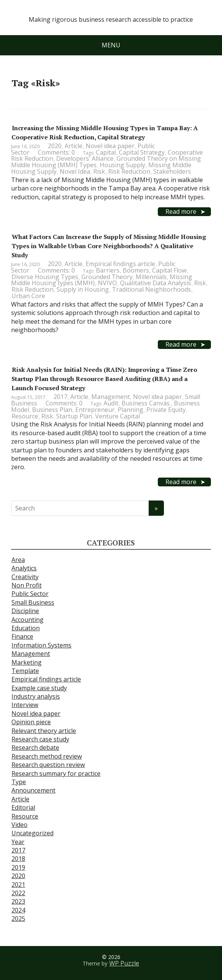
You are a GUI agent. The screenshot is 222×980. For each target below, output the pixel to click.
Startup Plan (74, 416)
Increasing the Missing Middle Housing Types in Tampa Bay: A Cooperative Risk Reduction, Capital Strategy (105, 132)
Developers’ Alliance (85, 158)
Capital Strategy (142, 152)
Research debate (35, 748)
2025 (18, 919)
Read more (181, 211)
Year (18, 842)
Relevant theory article (44, 731)
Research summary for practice (56, 773)
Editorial (23, 807)
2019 (18, 867)
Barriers (108, 270)
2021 (18, 885)
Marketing (27, 662)
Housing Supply (122, 165)
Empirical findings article (120, 264)
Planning (130, 410)
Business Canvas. (146, 403)
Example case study (39, 688)
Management (111, 397)
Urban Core (28, 296)
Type (19, 782)
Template (25, 671)
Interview (25, 705)
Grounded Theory (107, 277)
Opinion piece (31, 722)
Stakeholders (172, 171)
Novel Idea (75, 171)
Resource (25, 416)
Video (19, 825)
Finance (22, 636)
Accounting (28, 620)
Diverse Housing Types (45, 277)
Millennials (151, 277)
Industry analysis (36, 696)
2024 (18, 910)
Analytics (24, 568)
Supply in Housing (83, 289)
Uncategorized (32, 833)
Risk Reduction (129, 171)
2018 (18, 859)
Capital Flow (169, 270)
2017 (60, 397)
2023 (18, 901)
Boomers (136, 270)
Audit (111, 403)
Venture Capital (117, 416)
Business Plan (52, 410)
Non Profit (27, 585)
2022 (18, 893)
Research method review (47, 756)
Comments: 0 (56, 152)
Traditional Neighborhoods (152, 289)
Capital (106, 152)
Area (18, 560)
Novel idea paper (110, 146)
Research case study (40, 739)
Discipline (25, 611)
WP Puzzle (124, 963)
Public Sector (30, 594)
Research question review (48, 765)
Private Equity (166, 410)
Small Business (33, 602)
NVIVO (107, 283)
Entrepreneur (95, 410)
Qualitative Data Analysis (156, 283)
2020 (55, 146)
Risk (99, 171)
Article (74, 146)
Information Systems (41, 645)
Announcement (33, 790)
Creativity (25, 577)
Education (26, 628)
